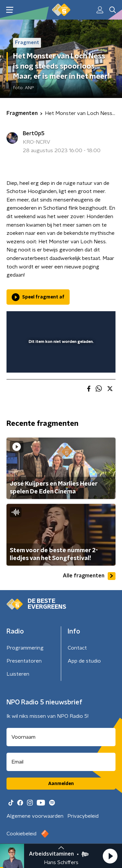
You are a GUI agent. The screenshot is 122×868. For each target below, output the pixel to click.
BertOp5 (34, 134)
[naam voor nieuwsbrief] (61, 737)
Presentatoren (24, 661)
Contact (77, 648)
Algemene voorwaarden (35, 816)
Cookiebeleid (21, 834)
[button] (110, 856)
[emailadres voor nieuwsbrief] (61, 762)
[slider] (60, 361)
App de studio (84, 661)
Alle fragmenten (89, 576)
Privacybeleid (83, 816)
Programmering (25, 648)
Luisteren (18, 674)
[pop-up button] (80, 320)
